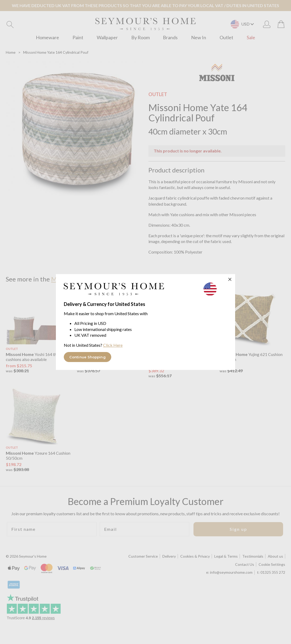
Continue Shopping (88, 357)
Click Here (113, 345)
